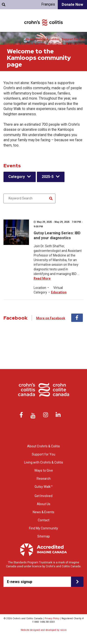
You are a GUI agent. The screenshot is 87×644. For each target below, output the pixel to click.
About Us (44, 504)
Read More (42, 278)
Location (40, 288)
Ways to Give (75, 44)
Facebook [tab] (77, 318)
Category (17, 177)
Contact (44, 520)
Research (56, 44)
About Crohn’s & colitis (42, 39)
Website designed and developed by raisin (44, 630)
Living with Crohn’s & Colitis (25, 44)
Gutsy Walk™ (44, 487)
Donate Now (72, 5)
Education (59, 292)
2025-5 (48, 177)
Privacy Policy (52, 618)
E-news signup (20, 582)
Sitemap (44, 536)
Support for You (73, 39)
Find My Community (43, 528)
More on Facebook (51, 318)
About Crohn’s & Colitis (43, 446)
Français (48, 4)
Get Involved (76, 48)
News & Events (43, 512)
